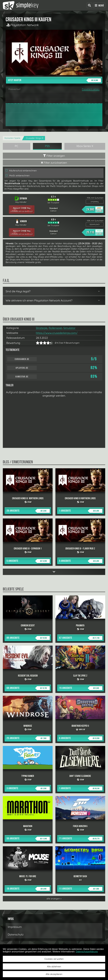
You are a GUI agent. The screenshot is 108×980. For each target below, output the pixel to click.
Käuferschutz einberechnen (21, 171)
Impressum (15, 927)
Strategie (42, 328)
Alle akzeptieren (54, 974)
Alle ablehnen (54, 966)
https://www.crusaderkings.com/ (57, 333)
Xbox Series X (85, 146)
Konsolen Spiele (12, 138)
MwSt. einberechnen (18, 176)
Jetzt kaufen (54, 80)
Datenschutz (16, 934)
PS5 (47, 146)
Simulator (69, 328)
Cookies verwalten (54, 959)
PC (17, 146)
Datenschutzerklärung (87, 952)
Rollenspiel (55, 328)
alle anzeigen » (54, 899)
